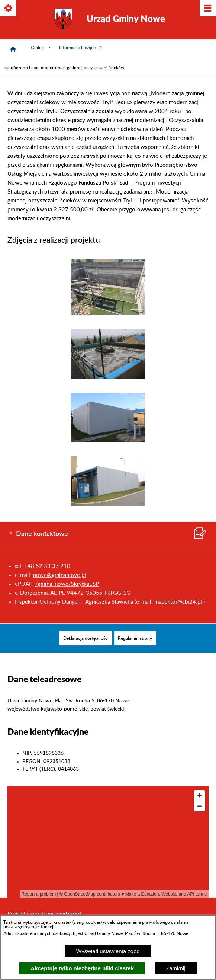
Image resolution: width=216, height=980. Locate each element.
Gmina (41, 47)
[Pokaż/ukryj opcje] (9, 9)
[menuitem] (86, 638)
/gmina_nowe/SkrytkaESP (67, 584)
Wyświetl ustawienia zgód (108, 951)
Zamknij (176, 968)
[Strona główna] (13, 50)
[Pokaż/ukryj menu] (207, 9)
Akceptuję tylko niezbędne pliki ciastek (82, 968)
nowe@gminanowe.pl (59, 575)
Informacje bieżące (81, 47)
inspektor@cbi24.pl (178, 602)
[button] (108, 313)
